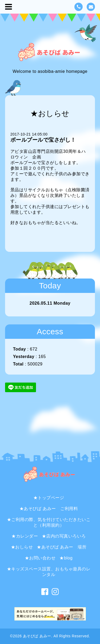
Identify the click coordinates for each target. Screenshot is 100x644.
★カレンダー (25, 536)
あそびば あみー (37, 636)
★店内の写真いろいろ (64, 536)
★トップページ (49, 498)
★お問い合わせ (40, 558)
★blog (66, 558)
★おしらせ (22, 547)
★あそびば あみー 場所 (62, 547)
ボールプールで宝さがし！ (43, 140)
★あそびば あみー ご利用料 (49, 509)
